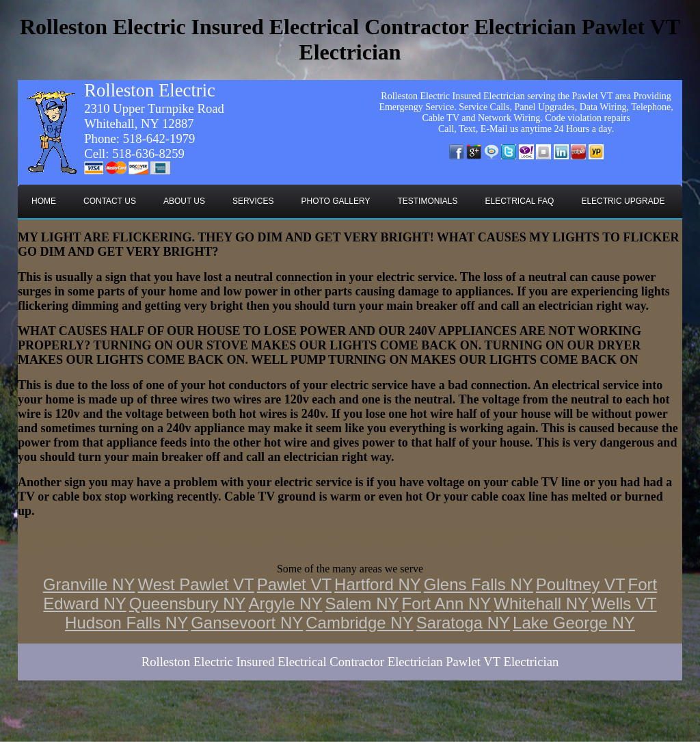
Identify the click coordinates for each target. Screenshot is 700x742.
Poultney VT (581, 584)
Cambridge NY (359, 623)
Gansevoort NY (247, 623)
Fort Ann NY (447, 604)
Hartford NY (378, 584)
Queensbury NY (188, 604)
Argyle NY (286, 604)
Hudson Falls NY (126, 623)
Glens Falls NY (479, 584)
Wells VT (624, 604)
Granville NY (89, 584)
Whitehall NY (541, 604)
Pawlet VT (294, 584)
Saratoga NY (463, 623)
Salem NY (362, 604)
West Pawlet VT (196, 584)
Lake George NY (574, 623)
